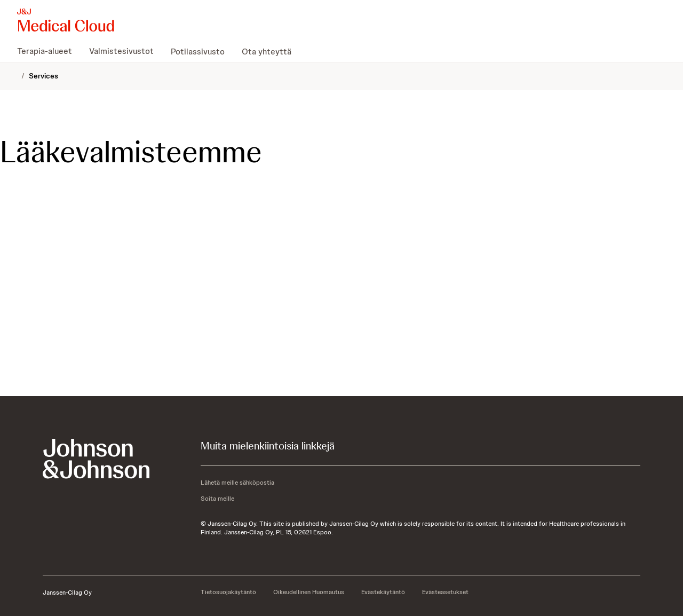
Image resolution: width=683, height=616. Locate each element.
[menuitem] (49, 51)
